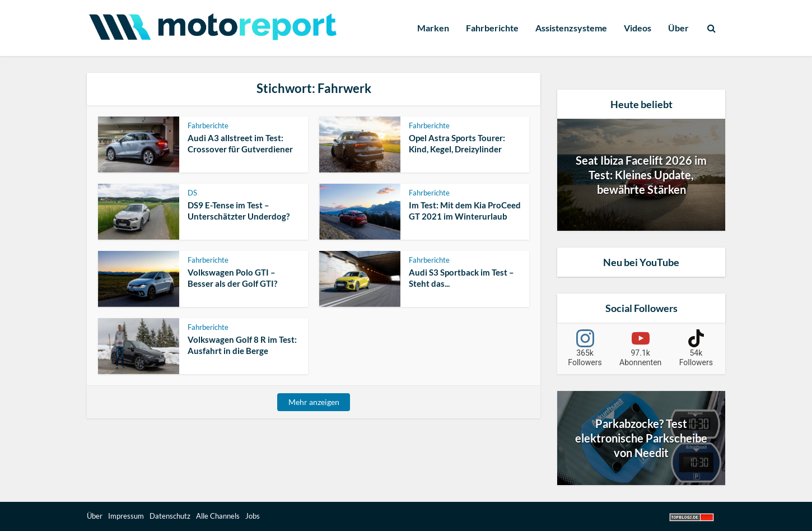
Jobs (253, 516)
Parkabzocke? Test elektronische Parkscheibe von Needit (641, 438)
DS (192, 193)
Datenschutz (170, 516)
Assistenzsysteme (571, 28)
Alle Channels (218, 516)
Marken (433, 28)
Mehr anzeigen (314, 402)
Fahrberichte (492, 28)
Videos (638, 28)
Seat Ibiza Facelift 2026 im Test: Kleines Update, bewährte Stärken (641, 175)
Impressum (126, 516)
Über (678, 28)
